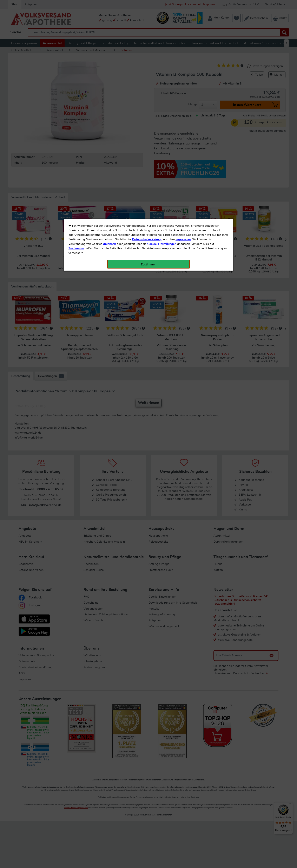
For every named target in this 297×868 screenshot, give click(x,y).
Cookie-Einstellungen (162, 97)
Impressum (183, 93)
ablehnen (110, 97)
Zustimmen (76, 102)
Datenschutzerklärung (147, 93)
